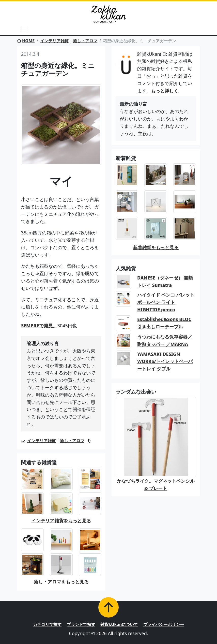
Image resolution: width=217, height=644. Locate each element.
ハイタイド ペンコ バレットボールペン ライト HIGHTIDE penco (166, 302)
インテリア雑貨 (54, 41)
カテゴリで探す (47, 624)
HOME (26, 41)
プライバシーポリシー (164, 624)
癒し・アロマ (85, 41)
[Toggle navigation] (24, 29)
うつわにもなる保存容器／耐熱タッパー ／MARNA (165, 340)
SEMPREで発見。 (39, 326)
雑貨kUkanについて (119, 624)
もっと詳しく (165, 91)
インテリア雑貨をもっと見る (61, 521)
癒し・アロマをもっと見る (61, 582)
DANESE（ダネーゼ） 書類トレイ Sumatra (165, 281)
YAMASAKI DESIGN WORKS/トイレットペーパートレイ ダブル (165, 361)
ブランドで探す (81, 624)
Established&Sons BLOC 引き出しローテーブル (164, 323)
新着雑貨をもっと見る (156, 247)
